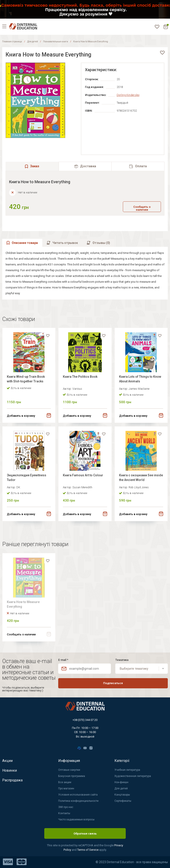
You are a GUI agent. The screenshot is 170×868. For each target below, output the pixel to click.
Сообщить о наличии (142, 208)
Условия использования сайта (78, 795)
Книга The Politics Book (80, 377)
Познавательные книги (56, 42)
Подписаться (113, 683)
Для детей (33, 42)
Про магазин (66, 788)
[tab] (85, 166)
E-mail (63, 660)
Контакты (64, 813)
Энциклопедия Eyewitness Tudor (27, 478)
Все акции (65, 782)
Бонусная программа (72, 776)
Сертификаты (123, 801)
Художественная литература (133, 776)
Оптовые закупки (69, 770)
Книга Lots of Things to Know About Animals (140, 379)
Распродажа (12, 780)
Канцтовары (122, 795)
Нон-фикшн (121, 782)
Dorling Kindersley (128, 95)
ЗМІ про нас (66, 807)
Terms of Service (88, 850)
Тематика (122, 660)
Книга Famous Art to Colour (83, 475)
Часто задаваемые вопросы (76, 819)
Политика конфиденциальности (78, 801)
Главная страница (12, 42)
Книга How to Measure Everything (23, 604)
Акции (7, 761)
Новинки (10, 770)
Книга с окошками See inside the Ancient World (141, 478)
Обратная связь (85, 834)
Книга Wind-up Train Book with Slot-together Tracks (26, 379)
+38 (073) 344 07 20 (85, 720)
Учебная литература (127, 770)
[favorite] (162, 53)
